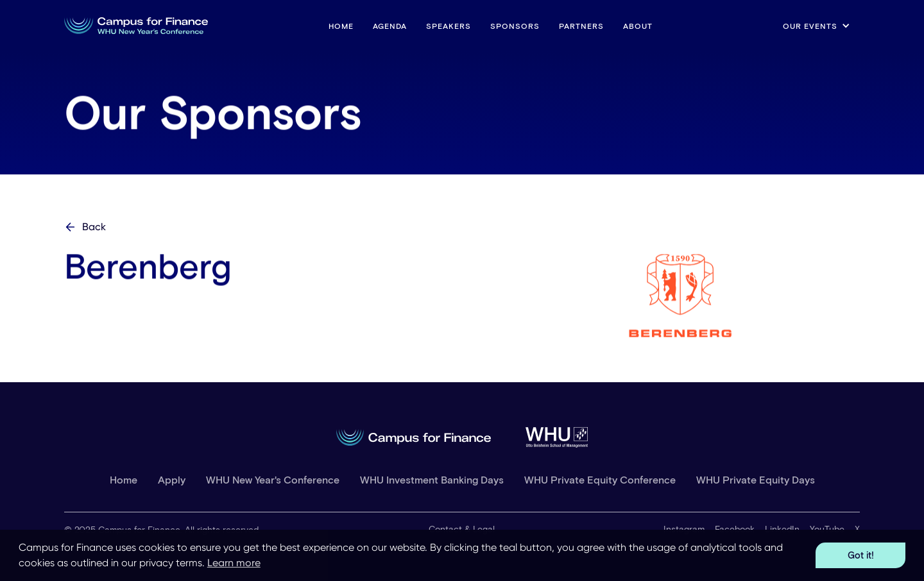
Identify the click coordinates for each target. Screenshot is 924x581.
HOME (341, 26)
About (638, 26)
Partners (581, 26)
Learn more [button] (234, 563)
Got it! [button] (861, 555)
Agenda (390, 26)
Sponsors (515, 26)
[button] (817, 26)
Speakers (449, 26)
